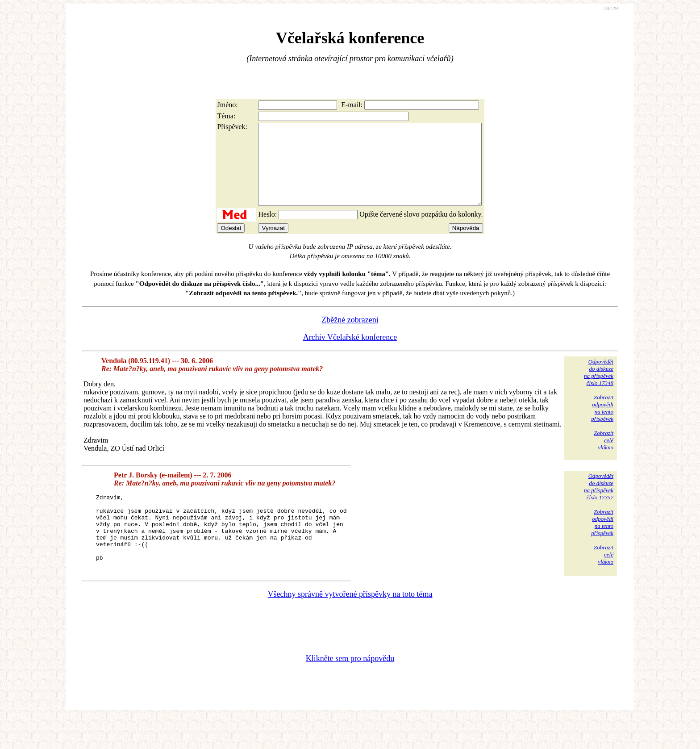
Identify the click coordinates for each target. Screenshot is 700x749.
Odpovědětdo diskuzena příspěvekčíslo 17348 (599, 388)
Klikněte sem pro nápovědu (350, 689)
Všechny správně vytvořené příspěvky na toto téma (350, 625)
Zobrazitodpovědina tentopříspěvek (602, 424)
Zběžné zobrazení (350, 336)
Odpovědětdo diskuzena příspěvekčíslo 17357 (599, 503)
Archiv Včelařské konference (350, 353)
